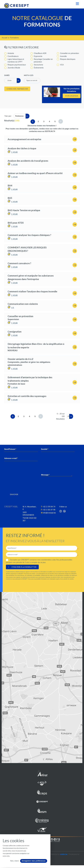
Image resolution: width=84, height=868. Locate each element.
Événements (37, 68)
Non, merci (14, 861)
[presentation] (24, 486)
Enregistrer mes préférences (34, 861)
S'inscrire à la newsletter (22, 567)
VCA (60, 65)
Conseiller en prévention (68, 53)
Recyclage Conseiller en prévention (42, 60)
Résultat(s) (9, 121)
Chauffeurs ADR (38, 53)
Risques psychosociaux (15, 65)
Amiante (9, 53)
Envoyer (14, 494)
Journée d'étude (12, 68)
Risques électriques (66, 59)
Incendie (62, 56)
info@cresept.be (49, 513)
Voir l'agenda (72, 96)
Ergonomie (36, 56)
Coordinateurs (11, 56)
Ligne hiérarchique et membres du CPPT (14, 60)
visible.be (64, 854)
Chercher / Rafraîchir (17, 89)
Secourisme (37, 65)
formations (14, 38)
